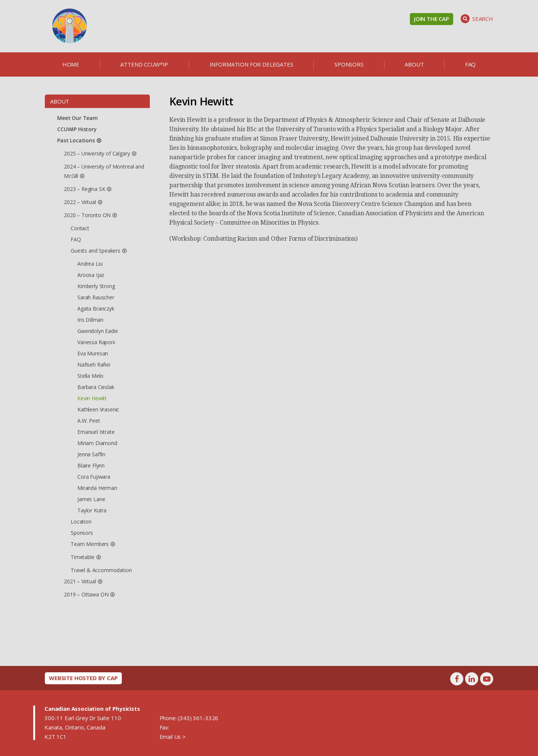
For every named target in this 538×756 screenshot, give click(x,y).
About (414, 64)
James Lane (91, 499)
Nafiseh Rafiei (94, 365)
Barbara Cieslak (96, 387)
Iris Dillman (90, 320)
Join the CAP (432, 19)
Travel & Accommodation (101, 570)
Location (81, 522)
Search (477, 19)
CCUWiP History (77, 129)
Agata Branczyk (96, 308)
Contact (80, 228)
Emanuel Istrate (96, 432)
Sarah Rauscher (96, 297)
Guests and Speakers (95, 251)
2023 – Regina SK (84, 189)
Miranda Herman (97, 488)
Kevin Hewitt (92, 398)
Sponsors (349, 64)
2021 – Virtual (80, 581)
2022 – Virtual (80, 202)
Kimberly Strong (96, 286)
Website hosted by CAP (83, 678)
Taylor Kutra (92, 510)
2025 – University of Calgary (97, 153)
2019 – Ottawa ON (86, 594)
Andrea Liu (90, 264)
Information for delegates (251, 64)
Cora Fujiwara (94, 477)
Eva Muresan (93, 353)
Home (71, 64)
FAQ (471, 64)
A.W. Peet (89, 421)
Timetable (83, 557)
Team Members (90, 544)
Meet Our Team (78, 118)
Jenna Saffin (91, 454)
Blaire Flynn (91, 465)
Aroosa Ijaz (91, 275)
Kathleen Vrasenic (98, 409)
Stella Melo (90, 376)
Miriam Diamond (97, 443)
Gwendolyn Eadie (98, 331)
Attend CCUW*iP (144, 64)
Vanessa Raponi (96, 342)
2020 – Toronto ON (87, 215)
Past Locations (76, 140)
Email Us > (173, 737)
